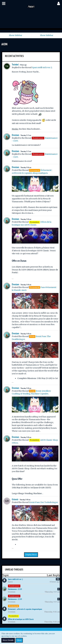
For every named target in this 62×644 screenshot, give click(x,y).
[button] (4, 3)
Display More (31, 555)
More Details (8, 640)
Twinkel (15, 64)
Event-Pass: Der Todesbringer (43, 502)
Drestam (15, 135)
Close (19, 640)
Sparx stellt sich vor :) (42, 67)
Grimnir (15, 499)
